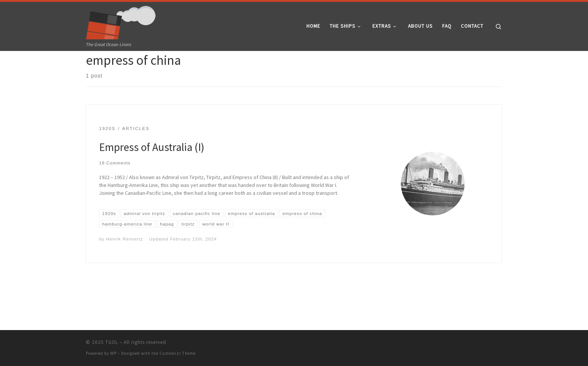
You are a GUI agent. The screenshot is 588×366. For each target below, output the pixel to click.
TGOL (112, 342)
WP (113, 353)
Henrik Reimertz (125, 266)
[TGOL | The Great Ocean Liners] (121, 21)
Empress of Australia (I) (152, 174)
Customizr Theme (178, 353)
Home (92, 65)
